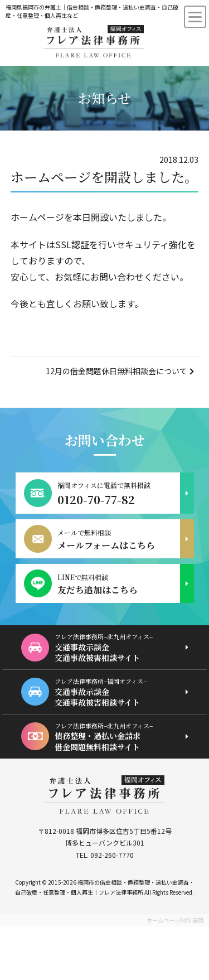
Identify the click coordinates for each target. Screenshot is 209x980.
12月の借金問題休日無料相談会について (116, 371)
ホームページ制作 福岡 (175, 920)
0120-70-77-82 (96, 499)
